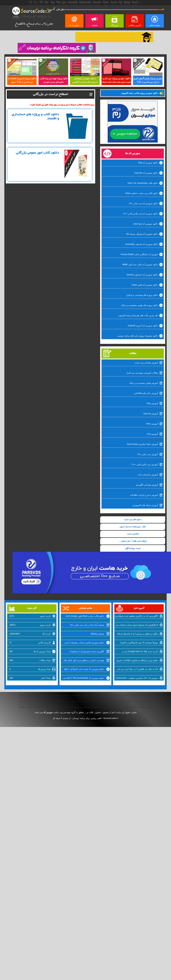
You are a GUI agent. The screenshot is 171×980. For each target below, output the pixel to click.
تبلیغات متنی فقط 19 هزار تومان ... (133, 541)
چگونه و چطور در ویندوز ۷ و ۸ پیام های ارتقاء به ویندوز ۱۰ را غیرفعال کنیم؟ (137, 634)
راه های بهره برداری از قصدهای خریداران (73, 707)
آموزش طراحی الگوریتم (147, 485)
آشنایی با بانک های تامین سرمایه (46, 701)
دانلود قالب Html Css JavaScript (143, 183)
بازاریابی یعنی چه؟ (144, 695)
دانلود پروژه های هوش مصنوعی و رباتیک (139, 305)
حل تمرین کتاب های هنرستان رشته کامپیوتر (138, 315)
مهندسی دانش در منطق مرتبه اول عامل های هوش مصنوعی (84, 661)
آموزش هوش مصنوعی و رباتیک (143, 383)
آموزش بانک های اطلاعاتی (146, 393)
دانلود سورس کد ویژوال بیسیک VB (142, 234)
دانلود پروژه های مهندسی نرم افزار (142, 295)
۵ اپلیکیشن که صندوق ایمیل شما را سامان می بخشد (137, 625)
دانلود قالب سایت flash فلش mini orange (85, 616)
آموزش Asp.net (151, 414)
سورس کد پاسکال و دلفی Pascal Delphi (139, 254)
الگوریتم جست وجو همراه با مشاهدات (87, 651)
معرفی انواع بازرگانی (101, 701)
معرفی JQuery (97, 634)
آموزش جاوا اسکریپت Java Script (142, 444)
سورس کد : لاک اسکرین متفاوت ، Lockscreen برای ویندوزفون (137, 678)
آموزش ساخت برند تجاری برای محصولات (109, 707)
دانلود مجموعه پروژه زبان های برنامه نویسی (138, 336)
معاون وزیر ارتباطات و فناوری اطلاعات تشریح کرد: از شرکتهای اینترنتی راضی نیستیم (137, 661)
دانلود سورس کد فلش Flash (145, 285)
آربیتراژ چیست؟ (48, 707)
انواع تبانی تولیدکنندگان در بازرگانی (76, 701)
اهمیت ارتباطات (117, 701)
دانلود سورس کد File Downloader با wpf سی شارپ (83, 678)
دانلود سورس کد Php (148, 163)
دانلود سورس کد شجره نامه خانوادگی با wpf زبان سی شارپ (84, 670)
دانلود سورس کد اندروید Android (143, 326)
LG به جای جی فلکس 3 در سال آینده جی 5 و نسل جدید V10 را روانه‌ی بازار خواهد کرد (138, 670)
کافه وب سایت (133, 534)
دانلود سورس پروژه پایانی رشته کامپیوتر (140, 93)
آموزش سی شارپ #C (148, 454)
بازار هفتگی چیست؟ (57, 695)
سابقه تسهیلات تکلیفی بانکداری (122, 695)
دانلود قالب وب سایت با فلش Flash (141, 193)
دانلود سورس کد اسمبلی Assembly (142, 244)
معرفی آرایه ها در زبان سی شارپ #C (87, 625)
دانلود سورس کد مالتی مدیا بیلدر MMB (140, 264)
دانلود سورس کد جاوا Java (146, 224)
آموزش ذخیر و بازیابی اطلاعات (144, 495)
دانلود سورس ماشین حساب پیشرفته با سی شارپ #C (84, 643)
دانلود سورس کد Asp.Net (146, 173)
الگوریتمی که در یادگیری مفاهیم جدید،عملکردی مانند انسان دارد (136, 616)
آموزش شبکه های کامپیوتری (145, 505)
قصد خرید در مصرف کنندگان (95, 695)
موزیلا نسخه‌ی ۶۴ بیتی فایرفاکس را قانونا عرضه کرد (139, 643)
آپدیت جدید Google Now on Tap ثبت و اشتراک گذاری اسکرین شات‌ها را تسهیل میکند (137, 652)
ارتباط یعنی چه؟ (75, 695)
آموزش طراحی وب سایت (146, 363)
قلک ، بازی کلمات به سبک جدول (133, 527)
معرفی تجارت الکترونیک (136, 701)
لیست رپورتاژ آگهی (133, 548)
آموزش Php (152, 403)
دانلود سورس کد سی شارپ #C (143, 203)
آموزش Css (152, 434)
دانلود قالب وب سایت (133, 520)
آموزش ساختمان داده (148, 475)
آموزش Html (152, 424)
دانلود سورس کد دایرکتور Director (142, 275)
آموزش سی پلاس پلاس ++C (145, 464)
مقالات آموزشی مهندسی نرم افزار (142, 373)
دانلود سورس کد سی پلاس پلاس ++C (140, 214)
